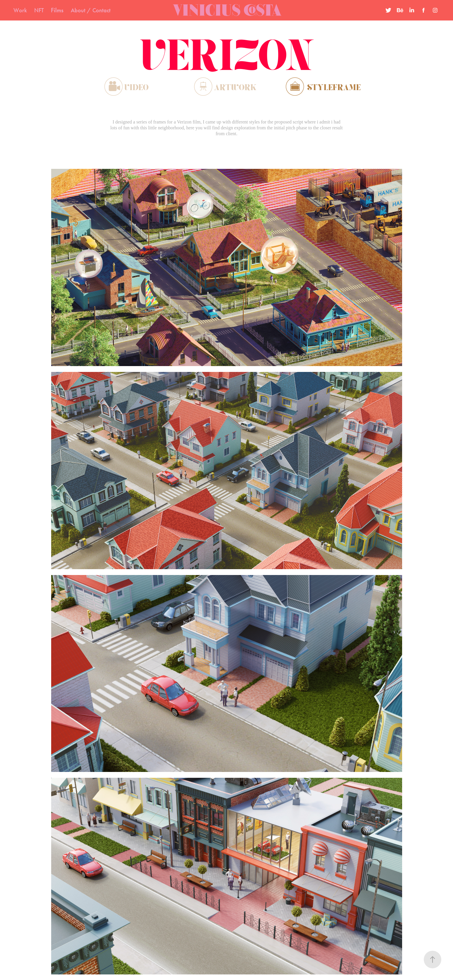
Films (57, 10)
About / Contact (91, 10)
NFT (39, 10)
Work (20, 10)
